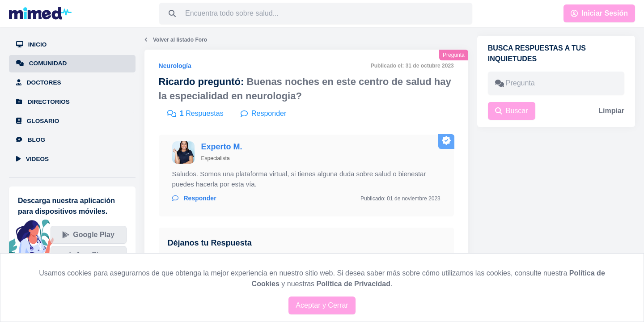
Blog (31, 140)
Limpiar (611, 111)
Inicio (31, 44)
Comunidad (41, 63)
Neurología (175, 66)
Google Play (88, 235)
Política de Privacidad (354, 284)
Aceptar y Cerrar (322, 305)
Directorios (43, 102)
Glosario (38, 121)
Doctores (39, 83)
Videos (32, 159)
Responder (194, 198)
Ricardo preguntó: (201, 82)
